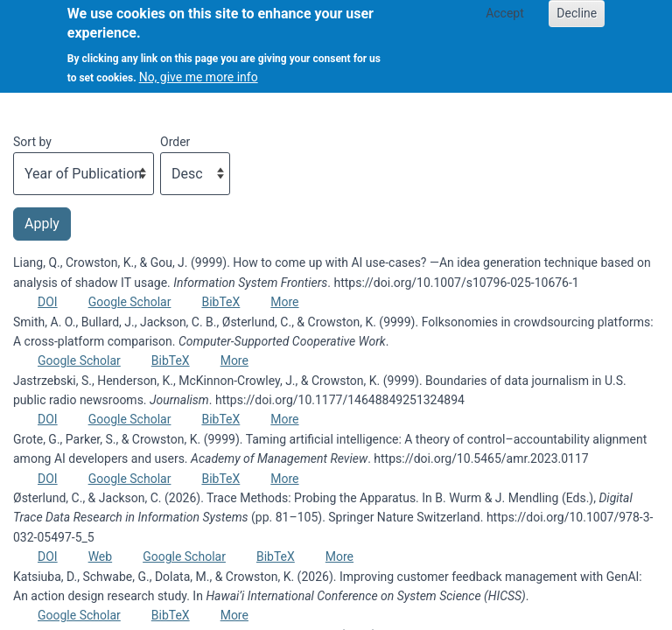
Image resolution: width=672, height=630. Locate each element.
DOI (48, 302)
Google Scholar (130, 302)
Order (175, 142)
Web (101, 556)
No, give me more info (199, 68)
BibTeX (220, 302)
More (284, 302)
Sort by (32, 142)
